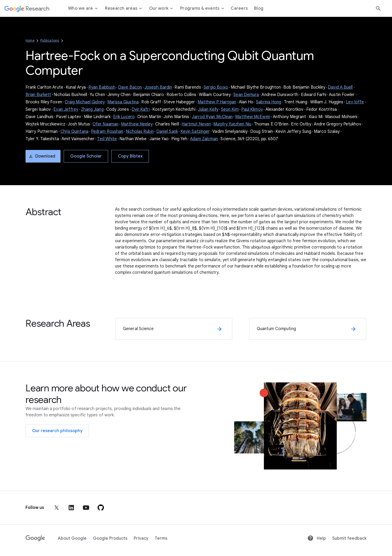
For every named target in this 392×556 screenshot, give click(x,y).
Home (30, 40)
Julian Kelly (208, 109)
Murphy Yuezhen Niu (232, 124)
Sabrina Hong (269, 102)
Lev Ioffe (355, 102)
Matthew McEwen (253, 117)
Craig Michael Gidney (85, 102)
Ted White (107, 139)
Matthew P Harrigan (217, 102)
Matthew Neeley (137, 124)
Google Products (110, 538)
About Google (72, 538)
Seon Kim (230, 109)
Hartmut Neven (196, 124)
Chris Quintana (74, 132)
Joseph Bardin (158, 87)
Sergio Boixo (216, 87)
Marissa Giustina (123, 102)
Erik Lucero (124, 117)
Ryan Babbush (102, 87)
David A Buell (340, 87)
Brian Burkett (38, 95)
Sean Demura (246, 95)
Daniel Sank (167, 132)
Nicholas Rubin (140, 132)
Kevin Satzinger (195, 132)
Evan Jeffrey (66, 109)
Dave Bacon (130, 87)
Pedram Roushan (107, 132)
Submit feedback (349, 538)
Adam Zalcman (204, 139)
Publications (50, 40)
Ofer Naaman (105, 124)
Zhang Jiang (92, 109)
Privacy (141, 538)
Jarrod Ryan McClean (212, 117)
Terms (161, 538)
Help (317, 538)
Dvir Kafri (141, 109)
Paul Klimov (252, 109)
